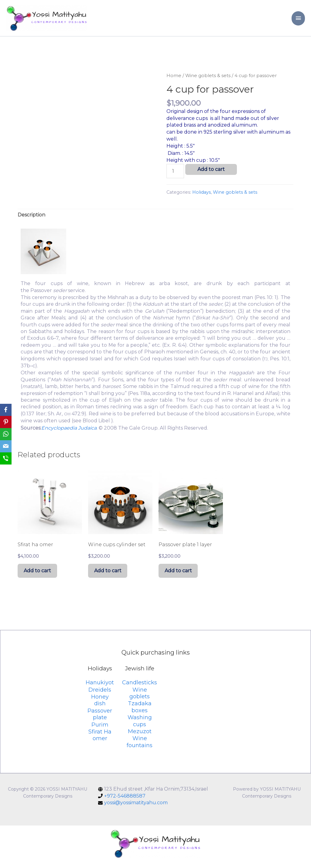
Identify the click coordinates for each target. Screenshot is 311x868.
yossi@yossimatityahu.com (136, 809)
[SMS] (6, 458)
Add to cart (211, 174)
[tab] (31, 220)
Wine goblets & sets (208, 80)
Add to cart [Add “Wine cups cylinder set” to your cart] (109, 576)
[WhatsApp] (6, 434)
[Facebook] (6, 410)
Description (31, 219)
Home (174, 80)
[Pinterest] (6, 422)
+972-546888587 (125, 802)
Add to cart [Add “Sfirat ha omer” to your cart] (39, 576)
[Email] (6, 446)
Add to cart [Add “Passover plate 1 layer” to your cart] (180, 576)
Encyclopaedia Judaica (69, 432)
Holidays (202, 197)
